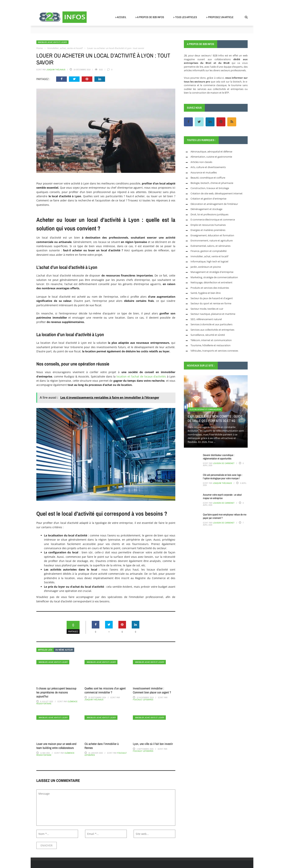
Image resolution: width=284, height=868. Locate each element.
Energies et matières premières (208, 230)
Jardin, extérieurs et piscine (206, 267)
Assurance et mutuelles (204, 172)
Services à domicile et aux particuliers (211, 324)
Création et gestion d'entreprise (208, 199)
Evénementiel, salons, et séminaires (211, 246)
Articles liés (45, 650)
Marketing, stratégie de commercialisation (214, 277)
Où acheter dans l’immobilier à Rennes (102, 746)
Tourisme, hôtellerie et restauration (211, 345)
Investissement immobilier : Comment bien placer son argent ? (152, 690)
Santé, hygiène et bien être (206, 293)
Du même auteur (64, 650)
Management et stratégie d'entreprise (212, 272)
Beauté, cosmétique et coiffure (208, 178)
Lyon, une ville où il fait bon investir (153, 744)
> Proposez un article (220, 17)
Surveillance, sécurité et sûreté (208, 335)
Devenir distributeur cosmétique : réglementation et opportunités (219, 457)
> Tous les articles (185, 17)
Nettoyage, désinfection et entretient (211, 282)
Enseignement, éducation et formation (212, 235)
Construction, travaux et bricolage (210, 188)
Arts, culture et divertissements (208, 167)
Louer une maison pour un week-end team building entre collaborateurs (56, 746)
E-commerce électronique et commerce (213, 220)
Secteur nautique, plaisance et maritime (213, 314)
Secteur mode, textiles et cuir (207, 309)
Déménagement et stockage (206, 209)
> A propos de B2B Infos (150, 17)
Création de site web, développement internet (217, 193)
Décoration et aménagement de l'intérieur (214, 204)
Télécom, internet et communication (211, 340)
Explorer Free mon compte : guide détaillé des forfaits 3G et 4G (215, 418)
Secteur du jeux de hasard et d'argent (212, 298)
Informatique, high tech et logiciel (209, 261)
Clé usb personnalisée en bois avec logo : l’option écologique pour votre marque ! (223, 477)
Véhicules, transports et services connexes (214, 351)
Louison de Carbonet (224, 463)
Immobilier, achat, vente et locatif (52, 42)
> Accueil (121, 17)
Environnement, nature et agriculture (212, 240)
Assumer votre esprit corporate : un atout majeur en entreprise (222, 496)
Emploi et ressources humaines (208, 225)
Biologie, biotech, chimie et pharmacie (212, 183)
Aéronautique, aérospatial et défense (211, 151)
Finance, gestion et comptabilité (209, 251)
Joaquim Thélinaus (56, 70)
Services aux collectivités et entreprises (212, 330)
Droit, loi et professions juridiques (209, 214)
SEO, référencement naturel (206, 319)
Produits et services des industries (210, 288)
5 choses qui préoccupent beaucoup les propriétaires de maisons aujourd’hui (56, 692)
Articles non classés (201, 162)
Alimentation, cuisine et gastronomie (211, 157)
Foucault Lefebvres (143, 700)
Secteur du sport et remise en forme (211, 303)
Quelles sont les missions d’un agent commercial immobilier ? (105, 690)
